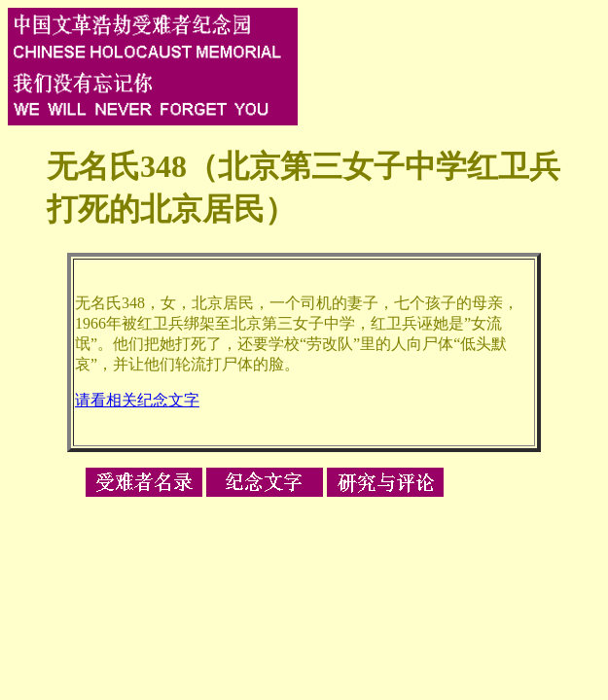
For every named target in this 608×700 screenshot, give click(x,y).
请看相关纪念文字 (137, 400)
